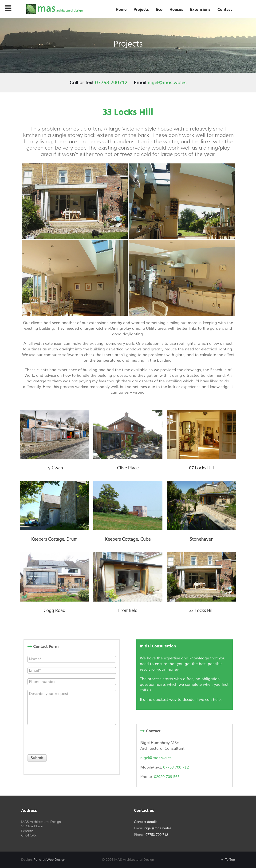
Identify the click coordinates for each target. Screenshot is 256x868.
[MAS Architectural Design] (54, 9)
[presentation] (63, 739)
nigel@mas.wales (167, 83)
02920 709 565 (167, 777)
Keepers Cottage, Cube (128, 539)
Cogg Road (54, 610)
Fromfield (128, 610)
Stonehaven (202, 539)
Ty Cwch (54, 468)
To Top (227, 860)
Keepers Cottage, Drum (54, 539)
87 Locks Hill (201, 468)
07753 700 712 (175, 767)
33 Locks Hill (201, 610)
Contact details (146, 822)
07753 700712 (111, 83)
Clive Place (128, 468)
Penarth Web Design (49, 860)
